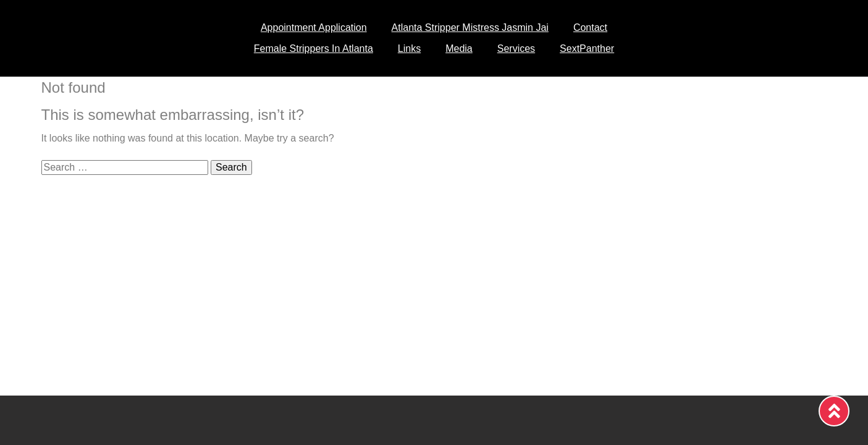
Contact (590, 28)
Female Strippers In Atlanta (314, 49)
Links (409, 49)
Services (516, 49)
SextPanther (587, 49)
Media (459, 49)
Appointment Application (314, 28)
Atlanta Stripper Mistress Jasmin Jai (470, 28)
